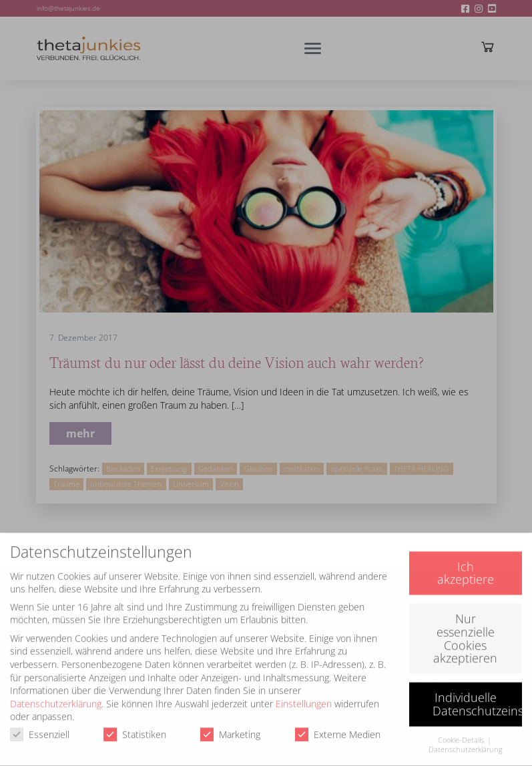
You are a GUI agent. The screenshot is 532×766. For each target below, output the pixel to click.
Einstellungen (304, 697)
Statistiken (135, 728)
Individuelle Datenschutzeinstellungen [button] (477, 697)
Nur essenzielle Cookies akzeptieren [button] (465, 631)
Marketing (230, 728)
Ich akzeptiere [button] (466, 566)
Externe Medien (338, 728)
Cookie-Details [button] (462, 733)
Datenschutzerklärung (56, 697)
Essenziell (40, 728)
